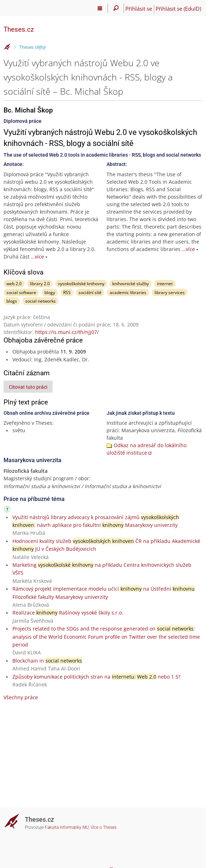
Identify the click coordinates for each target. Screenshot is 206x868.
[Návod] (8, 510)
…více (37, 257)
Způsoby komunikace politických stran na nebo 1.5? (96, 677)
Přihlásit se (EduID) (178, 9)
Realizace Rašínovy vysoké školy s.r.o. (68, 613)
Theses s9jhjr (33, 47)
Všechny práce (21, 697)
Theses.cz (19, 29)
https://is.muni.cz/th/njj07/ (67, 332)
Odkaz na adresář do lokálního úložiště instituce (147, 449)
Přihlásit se (139, 9)
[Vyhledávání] (116, 8)
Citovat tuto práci (28, 387)
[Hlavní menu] (100, 8)
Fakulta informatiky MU (67, 827)
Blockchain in (47, 661)
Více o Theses (104, 827)
